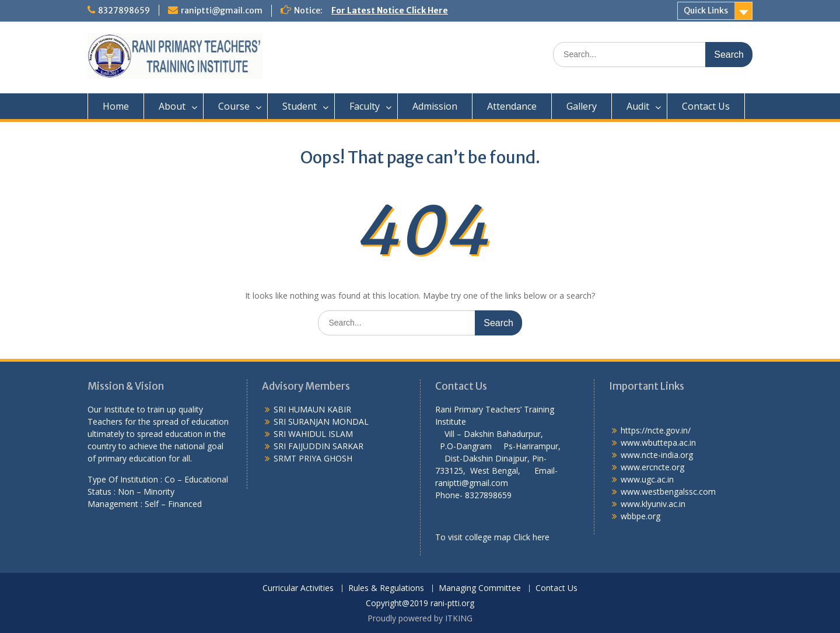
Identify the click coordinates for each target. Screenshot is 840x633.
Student (300, 106)
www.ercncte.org (652, 467)
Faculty (365, 106)
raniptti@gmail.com (222, 11)
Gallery (582, 106)
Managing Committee (480, 588)
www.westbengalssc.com (668, 492)
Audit (638, 106)
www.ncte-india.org (657, 455)
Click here (531, 537)
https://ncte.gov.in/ (656, 430)
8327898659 (124, 11)
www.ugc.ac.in (647, 479)
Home (116, 106)
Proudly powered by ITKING (420, 618)
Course (234, 106)
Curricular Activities (298, 588)
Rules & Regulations (386, 588)
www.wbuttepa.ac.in (658, 443)
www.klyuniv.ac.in (653, 504)
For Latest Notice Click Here (390, 11)
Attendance (512, 106)
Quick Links (706, 11)
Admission (435, 106)
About (172, 106)
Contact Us (706, 106)
